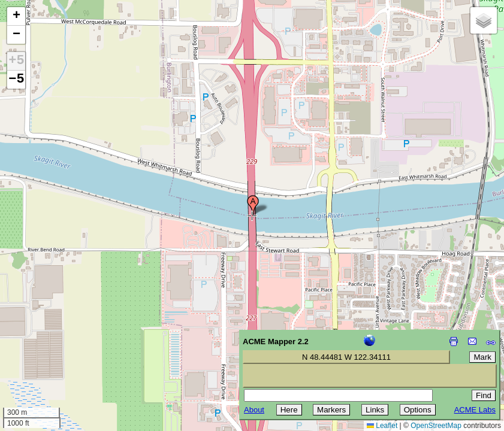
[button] (253, 205)
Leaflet (382, 426)
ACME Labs (475, 410)
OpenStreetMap (436, 426)
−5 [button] (16, 80)
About (254, 410)
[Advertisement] (64, 346)
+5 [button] (16, 61)
